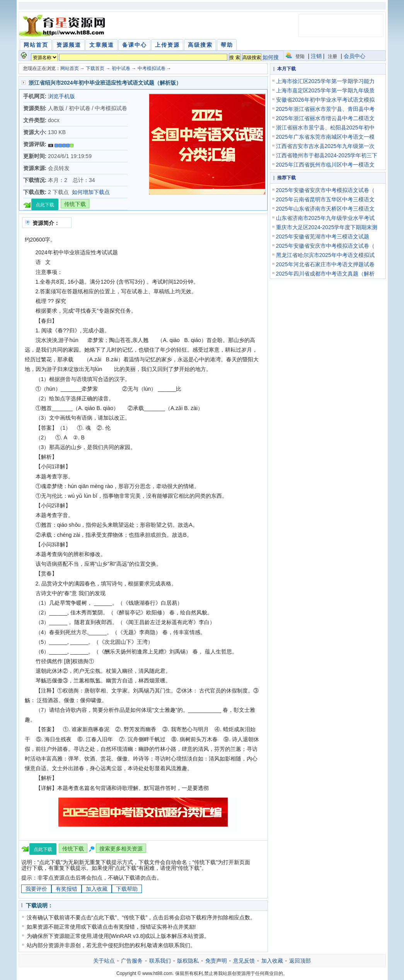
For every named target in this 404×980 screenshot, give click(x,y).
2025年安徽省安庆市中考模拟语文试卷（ (325, 190)
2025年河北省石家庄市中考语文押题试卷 (325, 264)
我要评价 (36, 889)
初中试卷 (121, 68)
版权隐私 (188, 961)
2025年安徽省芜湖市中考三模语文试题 (323, 236)
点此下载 (45, 205)
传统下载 (75, 204)
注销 (316, 56)
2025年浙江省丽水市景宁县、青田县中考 (325, 109)
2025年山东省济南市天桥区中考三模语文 (325, 209)
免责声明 (216, 961)
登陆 (300, 56)
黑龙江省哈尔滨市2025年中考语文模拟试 (325, 255)
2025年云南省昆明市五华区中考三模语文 (325, 199)
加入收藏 (97, 889)
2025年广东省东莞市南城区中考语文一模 (325, 137)
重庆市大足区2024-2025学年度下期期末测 (327, 227)
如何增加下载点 (91, 192)
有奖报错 (66, 889)
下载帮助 (127, 889)
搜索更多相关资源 (121, 849)
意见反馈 (244, 961)
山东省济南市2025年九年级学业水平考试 (325, 218)
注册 (332, 56)
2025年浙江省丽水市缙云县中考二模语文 (325, 118)
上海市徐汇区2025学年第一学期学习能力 (325, 81)
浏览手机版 (61, 96)
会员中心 (355, 56)
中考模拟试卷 (152, 68)
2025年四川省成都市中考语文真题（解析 (325, 274)
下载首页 (95, 68)
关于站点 (104, 961)
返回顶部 (300, 961)
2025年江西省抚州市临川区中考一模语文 (325, 165)
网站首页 (70, 68)
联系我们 (160, 961)
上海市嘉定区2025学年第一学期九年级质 (325, 90)
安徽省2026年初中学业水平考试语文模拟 (325, 100)
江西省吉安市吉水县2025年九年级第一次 (325, 146)
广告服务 (132, 961)
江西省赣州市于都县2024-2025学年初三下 (327, 155)
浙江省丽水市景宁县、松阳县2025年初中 (325, 128)
